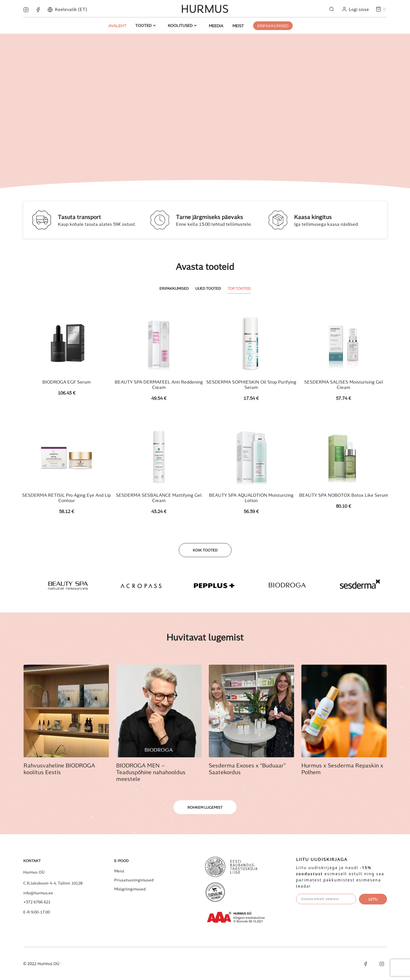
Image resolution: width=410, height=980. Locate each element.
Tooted (144, 25)
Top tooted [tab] (239, 288)
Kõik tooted (205, 550)
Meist (238, 26)
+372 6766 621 (37, 902)
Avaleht (117, 26)
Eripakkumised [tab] (174, 288)
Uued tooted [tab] (208, 288)
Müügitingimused (130, 889)
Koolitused (181, 25)
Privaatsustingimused (134, 880)
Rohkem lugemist (205, 807)
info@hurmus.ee (38, 893)
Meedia (216, 26)
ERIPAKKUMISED (273, 26)
